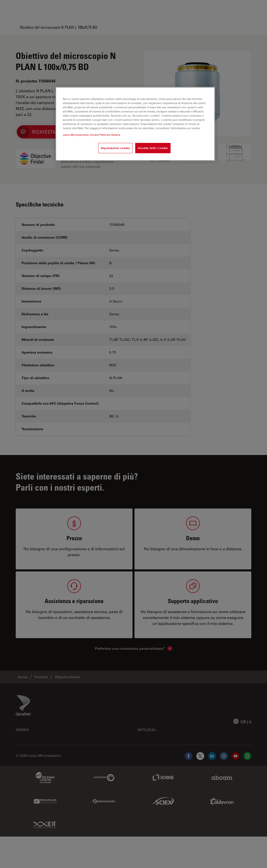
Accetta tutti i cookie (153, 148)
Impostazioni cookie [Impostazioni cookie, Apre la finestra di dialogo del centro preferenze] (115, 148)
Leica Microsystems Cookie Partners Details (92, 135)
